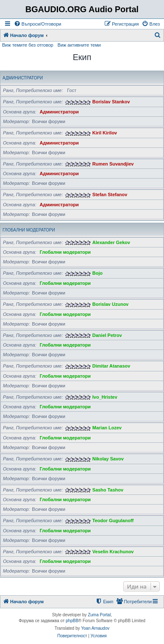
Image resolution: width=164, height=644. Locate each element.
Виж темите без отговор (28, 45)
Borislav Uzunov (111, 304)
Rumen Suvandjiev (113, 164)
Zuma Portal (99, 615)
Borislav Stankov (111, 102)
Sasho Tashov (108, 490)
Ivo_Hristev (105, 397)
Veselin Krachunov (113, 552)
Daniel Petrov (107, 335)
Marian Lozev (107, 428)
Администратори (23, 78)
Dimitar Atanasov (111, 366)
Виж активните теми (79, 45)
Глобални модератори (29, 230)
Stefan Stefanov (110, 195)
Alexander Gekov (111, 242)
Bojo (98, 273)
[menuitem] (38, 24)
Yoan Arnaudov (95, 628)
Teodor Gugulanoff (113, 520)
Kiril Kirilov (105, 133)
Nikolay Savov (108, 459)
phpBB (72, 621)
